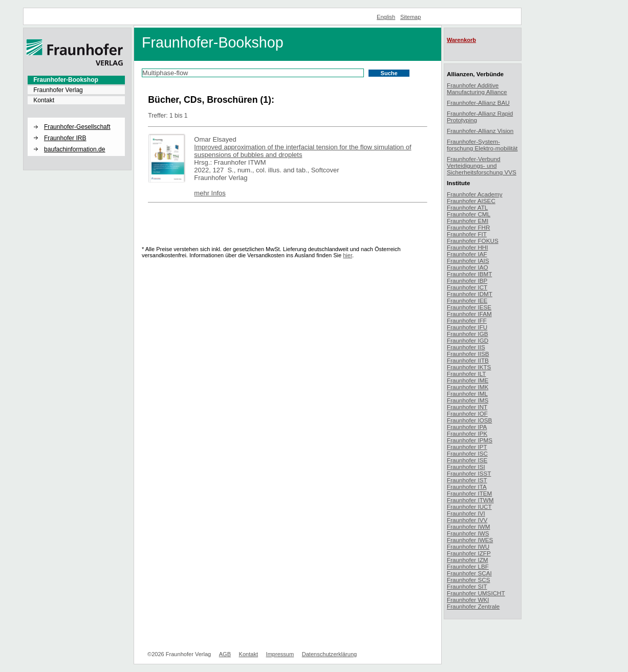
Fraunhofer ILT (466, 374)
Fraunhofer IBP (467, 281)
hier (348, 255)
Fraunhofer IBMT (469, 274)
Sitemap (411, 17)
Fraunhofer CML (469, 214)
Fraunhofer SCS (468, 580)
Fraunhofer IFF (467, 320)
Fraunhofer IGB (468, 334)
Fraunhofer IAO (468, 267)
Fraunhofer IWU (468, 546)
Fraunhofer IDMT (470, 294)
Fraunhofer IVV (467, 520)
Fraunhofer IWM (468, 527)
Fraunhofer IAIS (468, 261)
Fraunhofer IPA (467, 427)
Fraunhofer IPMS (470, 440)
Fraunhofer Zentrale (473, 606)
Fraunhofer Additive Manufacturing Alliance (477, 88)
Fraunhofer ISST (469, 473)
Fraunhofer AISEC (471, 201)
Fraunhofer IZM (468, 560)
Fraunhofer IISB (468, 354)
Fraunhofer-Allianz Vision (480, 131)
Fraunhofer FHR (468, 227)
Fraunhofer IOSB (469, 420)
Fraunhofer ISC (467, 453)
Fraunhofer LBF (468, 566)
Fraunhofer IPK (467, 433)
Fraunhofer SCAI (469, 573)
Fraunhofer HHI (468, 247)
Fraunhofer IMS (468, 400)
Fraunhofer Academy (475, 194)
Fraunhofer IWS (468, 533)
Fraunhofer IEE (467, 300)
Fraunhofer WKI (468, 600)
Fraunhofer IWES (470, 540)
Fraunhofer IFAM (469, 314)
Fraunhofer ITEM (469, 493)
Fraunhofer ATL (467, 207)
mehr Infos (210, 193)
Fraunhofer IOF (467, 413)
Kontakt (44, 100)
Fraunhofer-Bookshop (66, 80)
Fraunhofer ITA (467, 487)
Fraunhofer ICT (467, 287)
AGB (225, 654)
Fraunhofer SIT (467, 586)
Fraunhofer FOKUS (473, 241)
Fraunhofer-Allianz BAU (478, 103)
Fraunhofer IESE (469, 307)
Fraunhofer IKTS (469, 367)
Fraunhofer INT (467, 407)
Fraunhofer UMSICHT (476, 593)
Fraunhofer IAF (467, 254)
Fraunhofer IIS (466, 347)
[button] (76, 118)
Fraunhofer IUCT (469, 507)
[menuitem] (76, 80)
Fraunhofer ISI (466, 467)
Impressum (280, 654)
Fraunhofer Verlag (58, 90)
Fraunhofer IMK (468, 387)
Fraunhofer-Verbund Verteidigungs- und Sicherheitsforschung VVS (482, 165)
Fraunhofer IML (467, 394)
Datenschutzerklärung (329, 654)
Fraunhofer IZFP (469, 553)
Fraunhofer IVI (466, 513)
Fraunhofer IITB (468, 360)
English (386, 17)
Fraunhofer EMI (468, 221)
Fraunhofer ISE (467, 460)
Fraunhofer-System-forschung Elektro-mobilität (482, 145)
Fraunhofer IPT (467, 447)
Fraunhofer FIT (467, 234)
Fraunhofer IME (468, 380)
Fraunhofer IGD (468, 340)
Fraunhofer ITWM (470, 500)
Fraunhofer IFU (467, 327)
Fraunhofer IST (467, 480)
